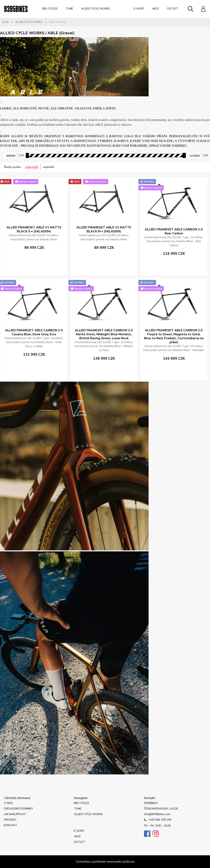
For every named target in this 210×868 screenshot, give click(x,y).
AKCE (155, 9)
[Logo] (16, 9)
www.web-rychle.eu (121, 862)
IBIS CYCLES (50, 9)
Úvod (5, 22)
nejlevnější (32, 167)
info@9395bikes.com (157, 814)
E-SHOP (139, 9)
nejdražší (49, 167)
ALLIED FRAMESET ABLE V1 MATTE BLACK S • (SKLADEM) (34, 229)
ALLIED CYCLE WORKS (95, 9)
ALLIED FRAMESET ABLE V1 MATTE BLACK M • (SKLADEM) (104, 229)
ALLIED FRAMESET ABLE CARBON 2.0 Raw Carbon (174, 231)
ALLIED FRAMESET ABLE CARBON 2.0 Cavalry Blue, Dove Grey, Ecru (34, 332)
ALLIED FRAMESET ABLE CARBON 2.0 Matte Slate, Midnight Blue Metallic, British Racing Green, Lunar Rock (104, 334)
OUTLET (172, 9)
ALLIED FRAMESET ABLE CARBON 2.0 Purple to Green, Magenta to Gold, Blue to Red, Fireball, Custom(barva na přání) (174, 336)
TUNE (69, 9)
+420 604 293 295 (158, 820)
